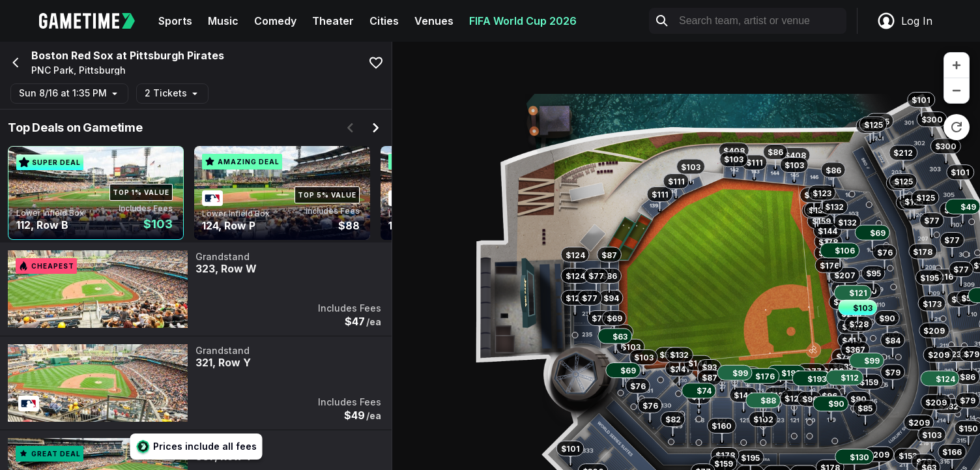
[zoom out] (957, 91)
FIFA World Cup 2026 (523, 21)
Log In (904, 21)
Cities (384, 21)
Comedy (275, 21)
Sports (175, 21)
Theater (333, 21)
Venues (434, 21)
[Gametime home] (95, 21)
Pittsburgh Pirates (177, 55)
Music (223, 21)
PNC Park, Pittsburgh (79, 70)
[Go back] (14, 63)
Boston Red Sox (72, 55)
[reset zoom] (957, 127)
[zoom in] (957, 66)
